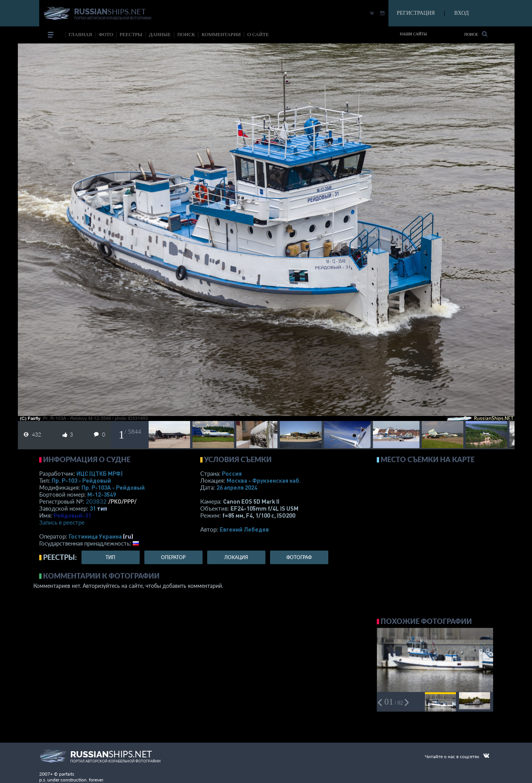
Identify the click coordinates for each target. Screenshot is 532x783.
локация (236, 557)
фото (106, 34)
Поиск (476, 34)
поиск (186, 34)
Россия (232, 473)
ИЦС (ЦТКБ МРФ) (100, 473)
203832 (96, 501)
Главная (81, 34)
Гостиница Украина (95, 536)
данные (160, 34)
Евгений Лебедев (244, 529)
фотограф (299, 557)
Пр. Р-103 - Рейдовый (81, 480)
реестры (131, 34)
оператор (173, 557)
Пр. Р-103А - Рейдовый (113, 487)
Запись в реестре (62, 522)
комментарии (221, 34)
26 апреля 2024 (237, 487)
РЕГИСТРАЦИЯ (416, 13)
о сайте (258, 34)
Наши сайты (414, 34)
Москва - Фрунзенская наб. (264, 480)
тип (102, 508)
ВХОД (462, 13)
